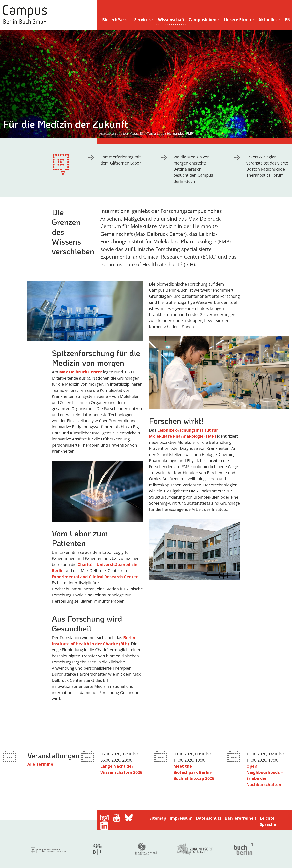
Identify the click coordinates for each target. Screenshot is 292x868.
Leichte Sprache (268, 821)
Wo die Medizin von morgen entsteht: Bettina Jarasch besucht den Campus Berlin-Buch (193, 169)
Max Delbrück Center (81, 372)
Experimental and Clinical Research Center (95, 577)
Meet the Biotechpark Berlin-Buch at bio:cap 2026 (194, 772)
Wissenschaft (171, 20)
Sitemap (158, 818)
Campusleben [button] (202, 20)
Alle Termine (40, 764)
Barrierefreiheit (241, 818)
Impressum (181, 818)
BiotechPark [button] (114, 20)
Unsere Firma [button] (237, 20)
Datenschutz (209, 818)
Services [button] (142, 20)
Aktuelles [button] (268, 20)
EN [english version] (288, 20)
